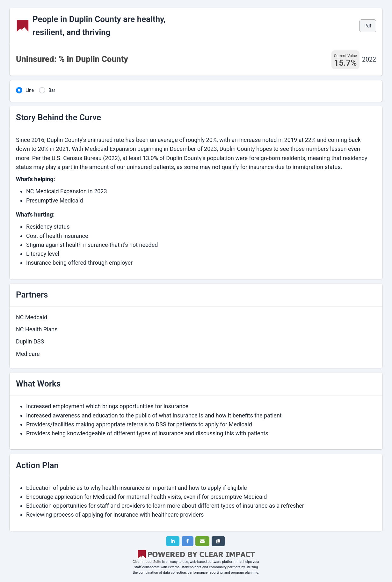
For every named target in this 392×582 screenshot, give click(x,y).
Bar (52, 90)
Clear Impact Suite (147, 562)
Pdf (368, 26)
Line (30, 90)
